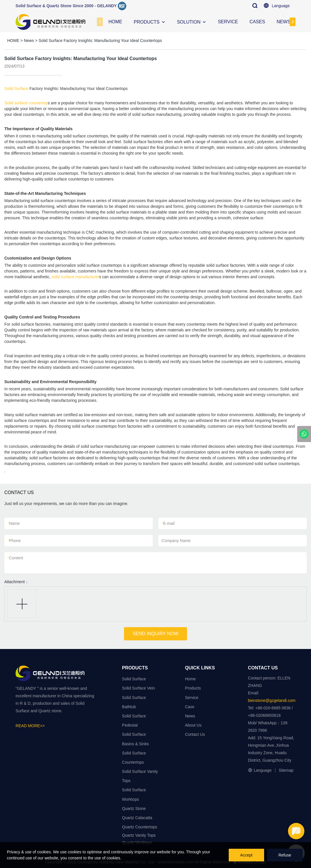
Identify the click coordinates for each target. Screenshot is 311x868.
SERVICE (228, 22)
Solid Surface (16, 89)
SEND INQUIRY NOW (155, 634)
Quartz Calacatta (137, 818)
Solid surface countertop (26, 103)
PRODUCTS (147, 22)
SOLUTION (189, 22)
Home (190, 679)
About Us (193, 725)
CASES (257, 22)
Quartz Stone (134, 809)
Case (190, 707)
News (29, 41)
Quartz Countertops (140, 827)
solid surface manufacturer (75, 277)
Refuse (285, 855)
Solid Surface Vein (138, 688)
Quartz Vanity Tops (139, 835)
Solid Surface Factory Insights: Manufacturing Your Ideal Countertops (100, 41)
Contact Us (195, 734)
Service (192, 698)
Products (193, 688)
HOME (115, 22)
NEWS (283, 22)
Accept (246, 855)
